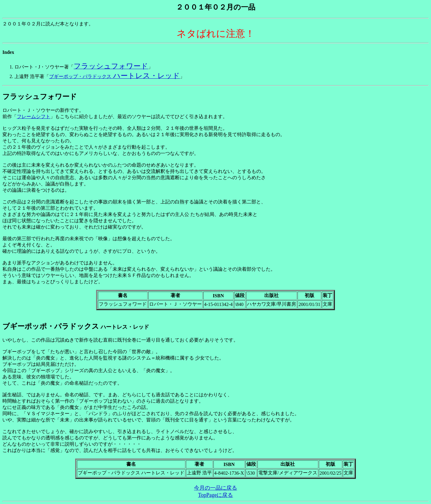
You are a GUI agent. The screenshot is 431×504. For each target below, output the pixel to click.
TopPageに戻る (216, 495)
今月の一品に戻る (215, 488)
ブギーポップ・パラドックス (114, 76)
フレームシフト (34, 117)
